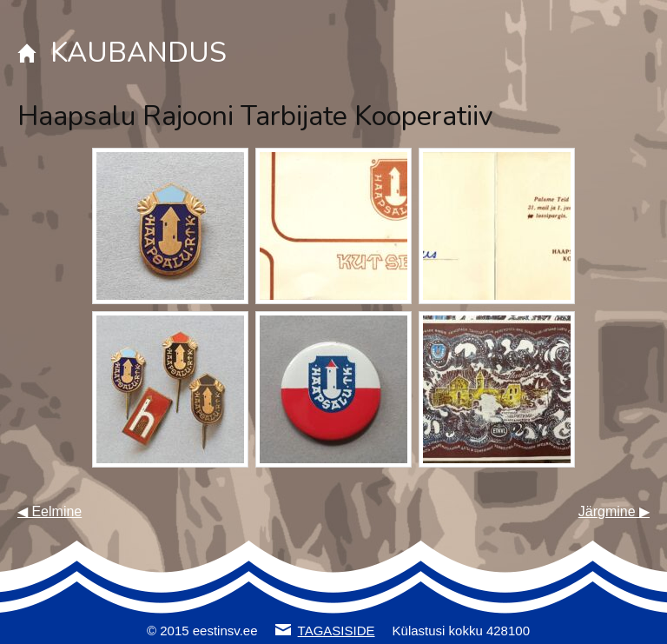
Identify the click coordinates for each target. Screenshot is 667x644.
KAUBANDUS (139, 53)
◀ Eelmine (50, 511)
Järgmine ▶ (614, 511)
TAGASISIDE (337, 631)
